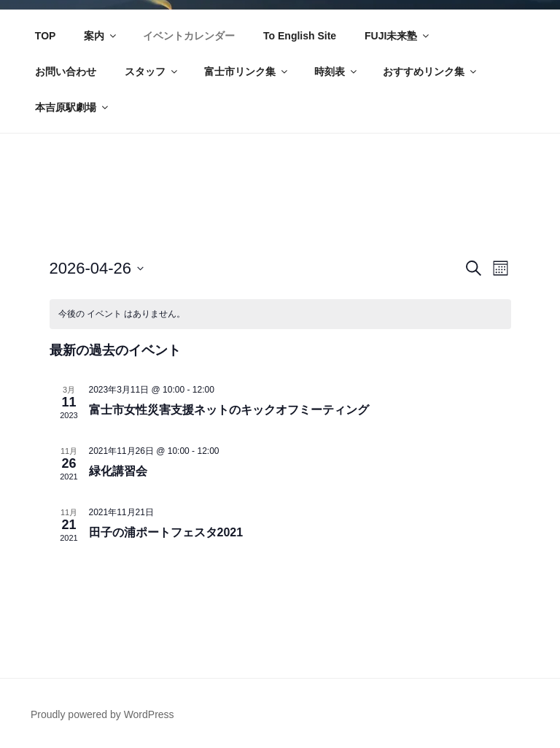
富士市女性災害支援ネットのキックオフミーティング (229, 410)
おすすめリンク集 (431, 72)
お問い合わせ (66, 72)
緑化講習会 (118, 471)
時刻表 (337, 72)
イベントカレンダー (189, 36)
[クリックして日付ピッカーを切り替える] (97, 268)
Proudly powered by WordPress (102, 714)
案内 (101, 36)
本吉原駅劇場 (73, 107)
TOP (46, 36)
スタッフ (152, 72)
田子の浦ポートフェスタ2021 (166, 532)
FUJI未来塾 (398, 36)
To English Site (300, 36)
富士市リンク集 (247, 72)
